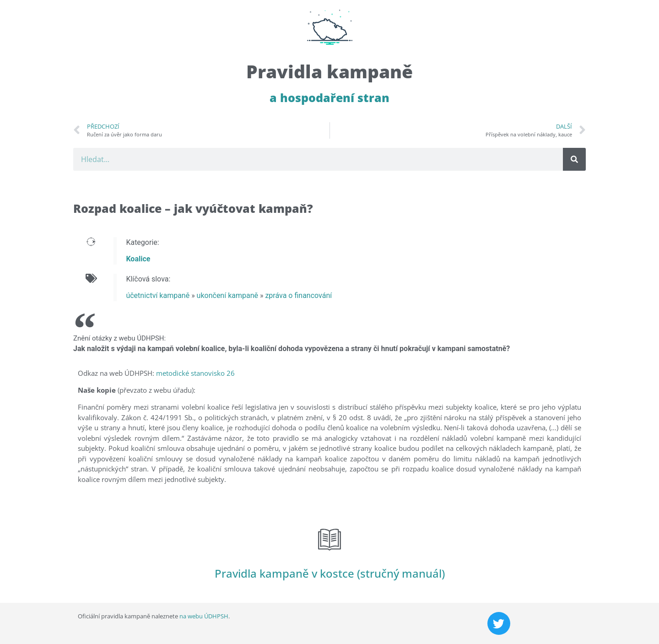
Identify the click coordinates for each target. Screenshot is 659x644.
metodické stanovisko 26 (195, 373)
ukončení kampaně (227, 295)
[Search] (574, 159)
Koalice (138, 259)
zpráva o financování (298, 295)
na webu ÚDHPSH (204, 616)
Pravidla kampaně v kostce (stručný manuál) (330, 573)
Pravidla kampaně (329, 71)
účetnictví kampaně (158, 295)
